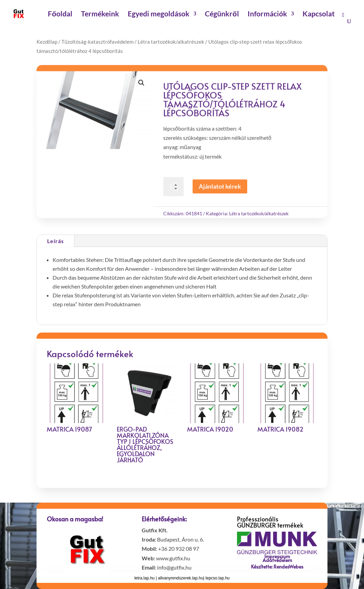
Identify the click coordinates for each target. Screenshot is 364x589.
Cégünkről (222, 15)
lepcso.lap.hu (218, 578)
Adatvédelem (277, 560)
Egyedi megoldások (159, 15)
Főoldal (60, 15)
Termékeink (100, 15)
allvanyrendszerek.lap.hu (181, 578)
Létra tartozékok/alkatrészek (171, 42)
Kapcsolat (319, 15)
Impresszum (277, 556)
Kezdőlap (47, 42)
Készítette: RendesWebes (277, 567)
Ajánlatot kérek (220, 188)
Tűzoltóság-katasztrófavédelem (97, 42)
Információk (267, 15)
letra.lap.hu (145, 578)
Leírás (55, 241)
